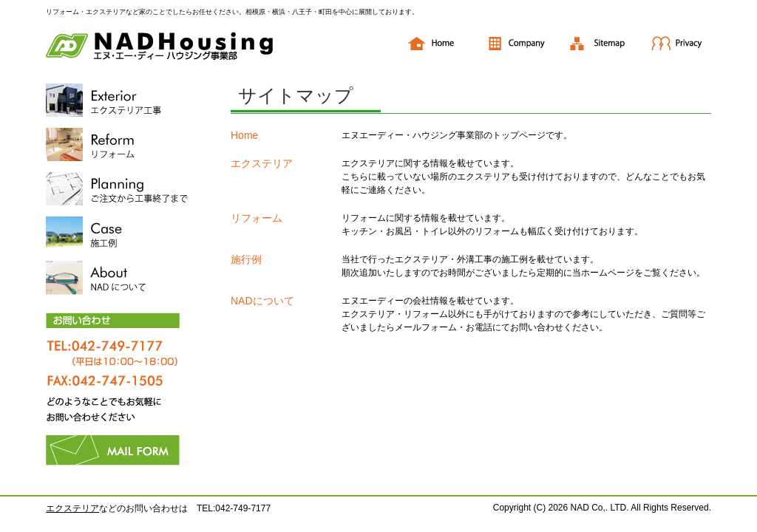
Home (244, 135)
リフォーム (257, 218)
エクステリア (262, 163)
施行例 (246, 259)
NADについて (262, 301)
